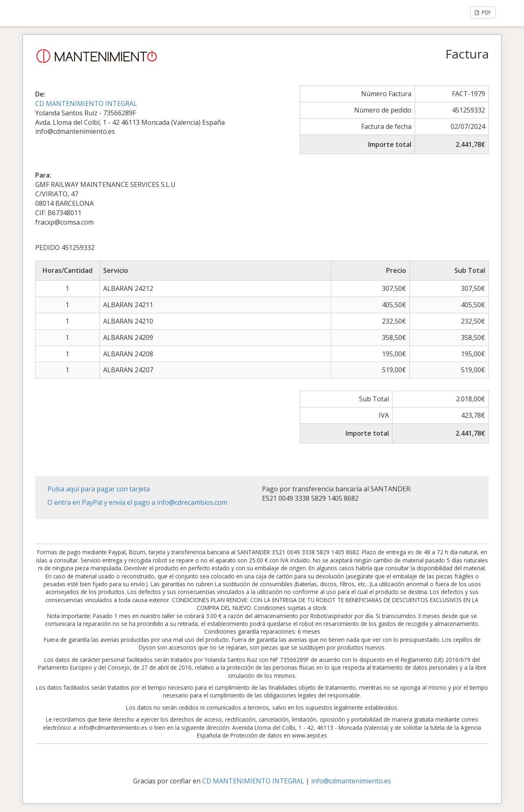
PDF (483, 12)
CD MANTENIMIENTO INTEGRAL (86, 103)
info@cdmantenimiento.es (351, 781)
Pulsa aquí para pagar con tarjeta (99, 489)
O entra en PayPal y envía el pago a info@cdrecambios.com (137, 502)
